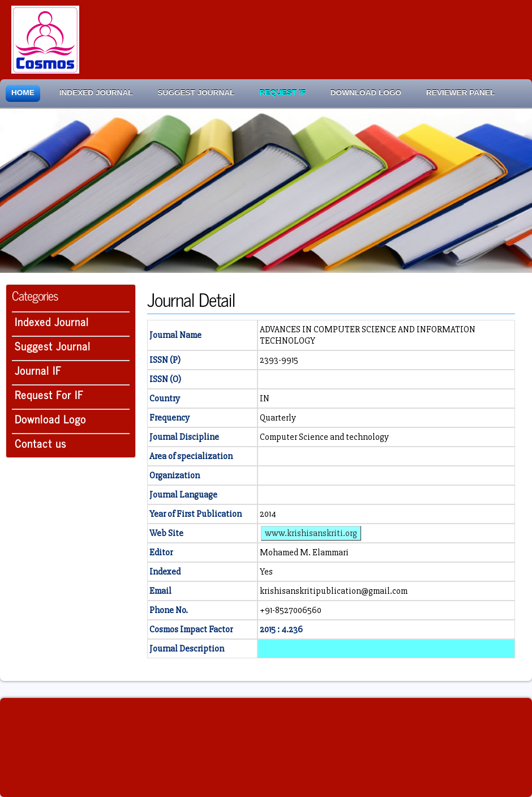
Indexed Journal (96, 93)
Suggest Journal (196, 93)
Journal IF (38, 370)
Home (23, 93)
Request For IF (49, 394)
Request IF (282, 93)
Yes (266, 572)
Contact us (40, 443)
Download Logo (366, 93)
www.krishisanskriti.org (311, 533)
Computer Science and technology (324, 437)
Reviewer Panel (460, 93)
